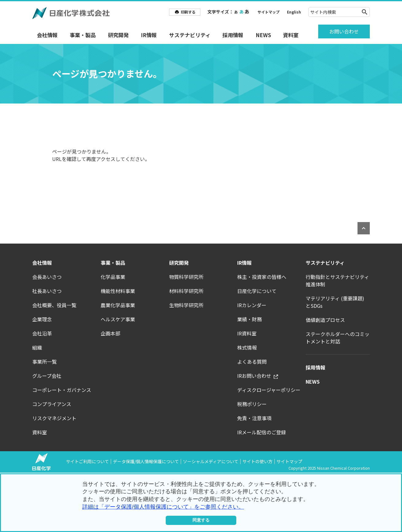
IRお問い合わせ (258, 376)
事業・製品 (83, 35)
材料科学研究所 (186, 291)
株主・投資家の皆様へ (262, 277)
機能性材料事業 (118, 291)
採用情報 (233, 35)
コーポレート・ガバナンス (62, 390)
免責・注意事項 (254, 418)
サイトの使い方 (257, 461)
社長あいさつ (47, 291)
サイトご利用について (87, 461)
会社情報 (47, 35)
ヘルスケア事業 (118, 319)
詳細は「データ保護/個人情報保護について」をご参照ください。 (163, 507)
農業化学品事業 (118, 305)
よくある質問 (252, 362)
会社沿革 (42, 333)
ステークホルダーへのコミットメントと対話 (338, 338)
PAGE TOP (364, 228)
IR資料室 (247, 333)
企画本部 (110, 333)
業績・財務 (249, 319)
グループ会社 (47, 376)
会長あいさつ (47, 277)
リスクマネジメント (54, 418)
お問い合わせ (344, 31)
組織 (37, 347)
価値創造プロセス (325, 320)
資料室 (291, 35)
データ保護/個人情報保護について (146, 461)
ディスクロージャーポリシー (269, 390)
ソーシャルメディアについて (211, 461)
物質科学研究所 (186, 277)
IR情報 (149, 35)
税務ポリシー (252, 404)
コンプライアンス (52, 404)
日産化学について (257, 291)
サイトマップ (269, 12)
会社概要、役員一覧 (54, 305)
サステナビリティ (190, 35)
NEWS (263, 35)
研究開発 (118, 35)
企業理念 (42, 319)
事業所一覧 (44, 362)
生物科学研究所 (186, 305)
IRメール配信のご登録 (262, 432)
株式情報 (247, 347)
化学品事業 (113, 277)
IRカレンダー (252, 305)
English (294, 12)
